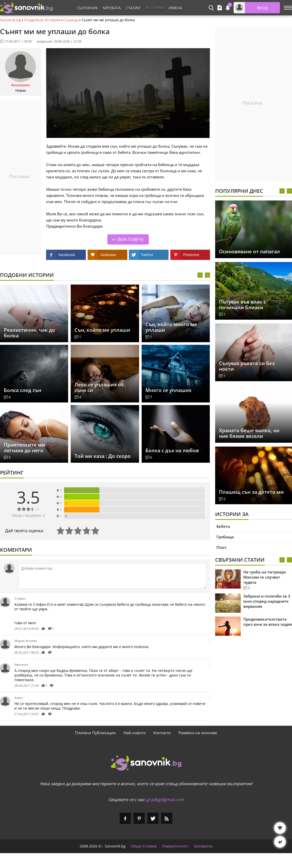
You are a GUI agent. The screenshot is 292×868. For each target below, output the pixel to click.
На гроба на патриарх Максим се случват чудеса (265, 577)
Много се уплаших (168, 390)
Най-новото (135, 733)
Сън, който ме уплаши (102, 330)
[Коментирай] (112, 576)
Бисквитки (203, 846)
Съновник (87, 8)
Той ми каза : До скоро (103, 456)
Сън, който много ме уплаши (171, 327)
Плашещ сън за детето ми (251, 492)
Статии (133, 8)
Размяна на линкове (198, 733)
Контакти (162, 733)
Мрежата (112, 8)
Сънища (71, 20)
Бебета (223, 526)
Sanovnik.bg (10, 20)
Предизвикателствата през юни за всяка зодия (268, 622)
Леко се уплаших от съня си (99, 387)
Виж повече (131, 239)
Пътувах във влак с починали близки (242, 305)
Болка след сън (23, 390)
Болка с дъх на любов (172, 450)
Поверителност (175, 846)
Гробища (225, 537)
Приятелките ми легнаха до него (24, 448)
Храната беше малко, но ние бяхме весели (249, 433)
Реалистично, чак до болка (29, 333)
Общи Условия (144, 846)
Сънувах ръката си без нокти (247, 366)
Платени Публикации (95, 733)
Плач (221, 547)
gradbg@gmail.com (165, 800)
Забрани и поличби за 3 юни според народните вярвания (267, 601)
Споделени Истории (42, 20)
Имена (175, 8)
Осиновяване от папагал (249, 251)
